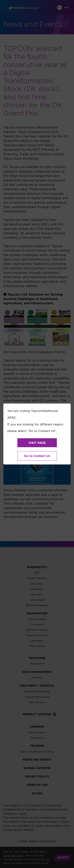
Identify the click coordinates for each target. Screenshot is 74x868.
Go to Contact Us (37, 456)
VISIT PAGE (37, 443)
